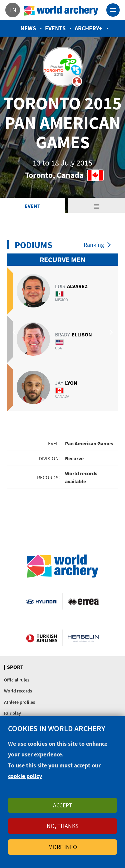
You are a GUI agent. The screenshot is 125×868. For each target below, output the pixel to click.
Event (32, 206)
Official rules (17, 680)
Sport (15, 667)
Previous (15, 332)
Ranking (94, 245)
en (13, 10)
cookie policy (25, 776)
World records (18, 691)
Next (110, 332)
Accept (63, 805)
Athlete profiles (19, 702)
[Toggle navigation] (113, 10)
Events (55, 28)
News (28, 28)
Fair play (12, 713)
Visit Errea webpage (83, 601)
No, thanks (63, 826)
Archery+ (88, 28)
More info (63, 847)
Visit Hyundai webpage (41, 601)
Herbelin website (83, 638)
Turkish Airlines (42, 638)
